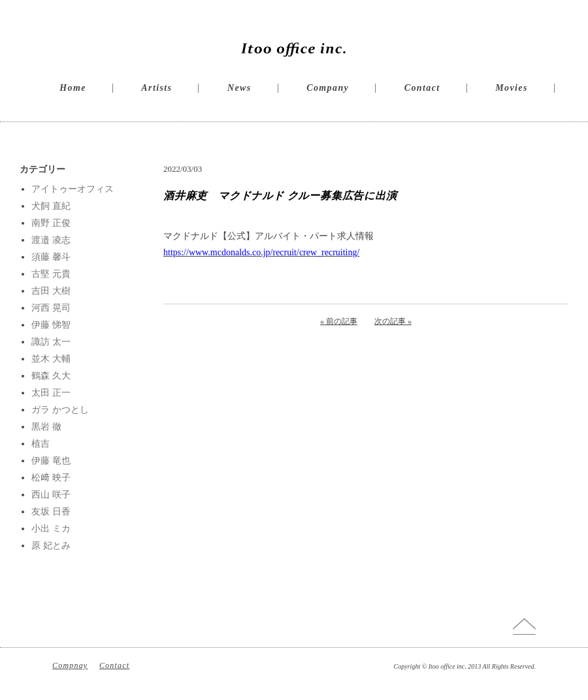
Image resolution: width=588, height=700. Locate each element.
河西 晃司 (51, 308)
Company (328, 88)
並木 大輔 (51, 359)
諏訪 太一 (51, 342)
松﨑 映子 (51, 478)
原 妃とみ (51, 546)
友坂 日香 (51, 512)
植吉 (41, 444)
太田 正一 (51, 393)
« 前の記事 (339, 321)
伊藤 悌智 (51, 325)
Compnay (70, 665)
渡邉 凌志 (51, 240)
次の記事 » (393, 321)
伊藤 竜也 (51, 461)
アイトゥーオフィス (73, 189)
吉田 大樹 (51, 291)
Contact (422, 88)
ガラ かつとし (60, 410)
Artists (156, 88)
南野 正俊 (51, 223)
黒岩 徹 (46, 427)
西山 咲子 (51, 495)
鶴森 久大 (51, 376)
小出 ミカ (51, 529)
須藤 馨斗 (51, 257)
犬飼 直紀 (51, 206)
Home (73, 88)
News (239, 88)
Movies (512, 88)
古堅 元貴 (51, 274)
